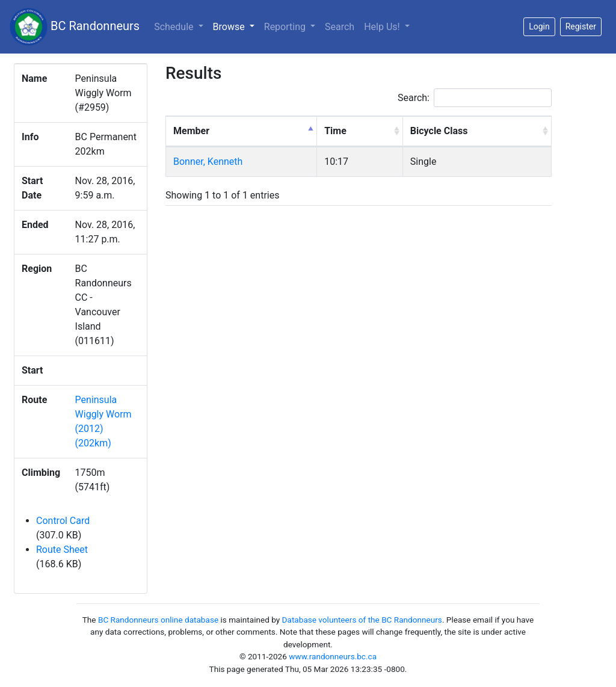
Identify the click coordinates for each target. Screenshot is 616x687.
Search (340, 27)
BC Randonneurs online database (158, 620)
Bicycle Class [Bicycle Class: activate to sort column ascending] (439, 131)
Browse (236, 26)
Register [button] (581, 26)
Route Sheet (62, 550)
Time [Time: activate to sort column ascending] (335, 131)
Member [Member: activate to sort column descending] (191, 131)
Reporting (286, 27)
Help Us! (383, 27)
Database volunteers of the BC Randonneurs (362, 620)
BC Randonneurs (75, 27)
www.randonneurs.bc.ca (333, 656)
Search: (475, 98)
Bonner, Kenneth (208, 162)
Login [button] (539, 26)
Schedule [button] (175, 27)
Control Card (63, 521)
